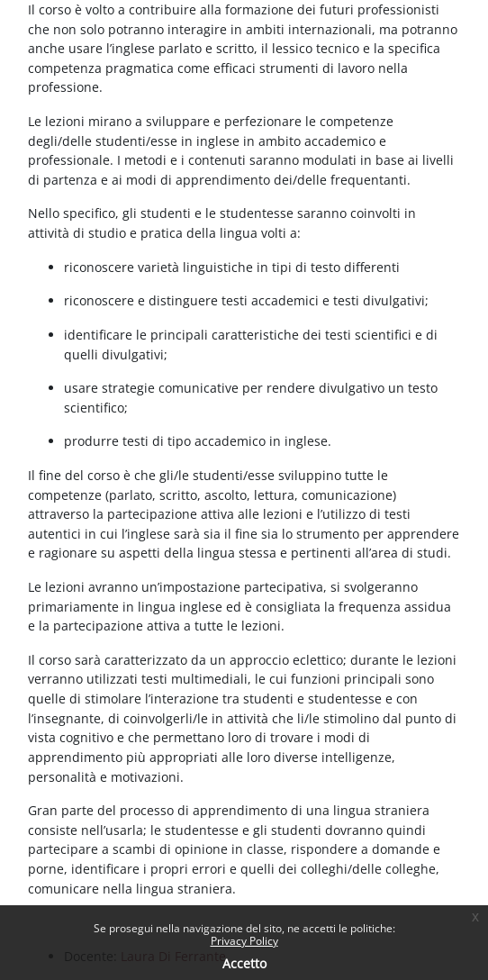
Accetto (244, 963)
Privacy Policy (244, 941)
